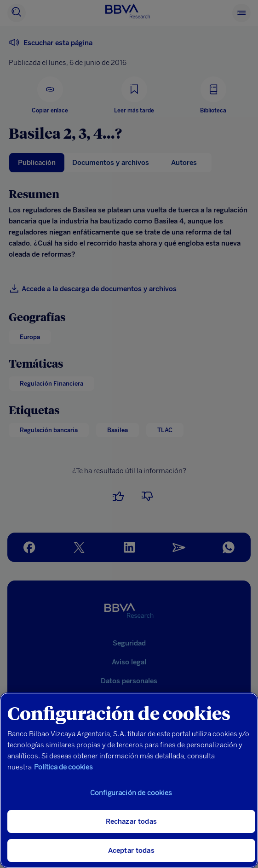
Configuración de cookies (131, 793)
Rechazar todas (131, 821)
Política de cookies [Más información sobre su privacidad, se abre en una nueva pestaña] (63, 767)
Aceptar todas (131, 850)
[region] (129, 780)
